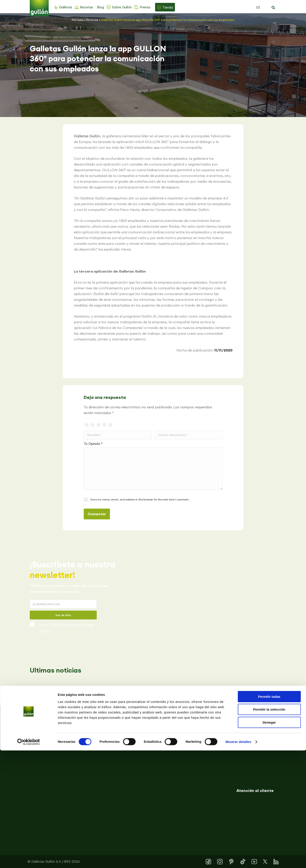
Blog (100, 7)
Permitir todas (269, 814)
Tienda (168, 7)
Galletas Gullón (87, 136)
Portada (78, 20)
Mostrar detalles (238, 859)
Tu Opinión (93, 444)
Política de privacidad (65, 625)
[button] (273, 8)
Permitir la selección (269, 827)
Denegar (269, 840)
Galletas (66, 7)
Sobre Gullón (122, 7)
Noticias (92, 20)
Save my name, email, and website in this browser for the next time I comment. (140, 499)
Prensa (145, 7)
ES (258, 7)
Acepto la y (66, 628)
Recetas (86, 7)
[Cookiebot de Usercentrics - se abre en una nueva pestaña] (29, 859)
